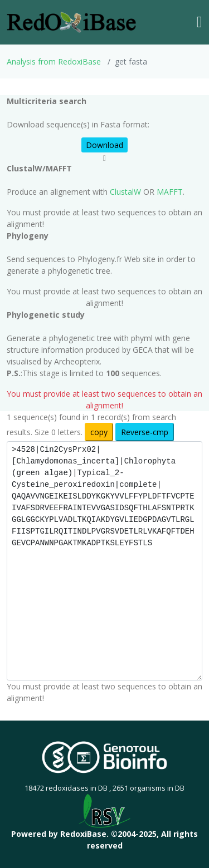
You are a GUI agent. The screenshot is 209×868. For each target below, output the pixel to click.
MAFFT (170, 192)
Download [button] (104, 145)
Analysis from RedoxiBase (54, 61)
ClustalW (125, 192)
